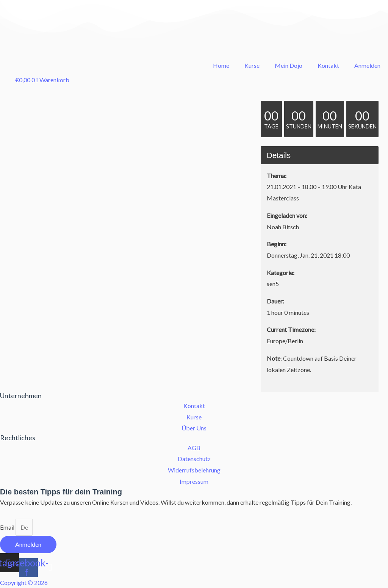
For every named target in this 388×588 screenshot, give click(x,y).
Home (221, 65)
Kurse (252, 65)
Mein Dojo (289, 65)
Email (8, 527)
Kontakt (328, 65)
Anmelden (367, 65)
